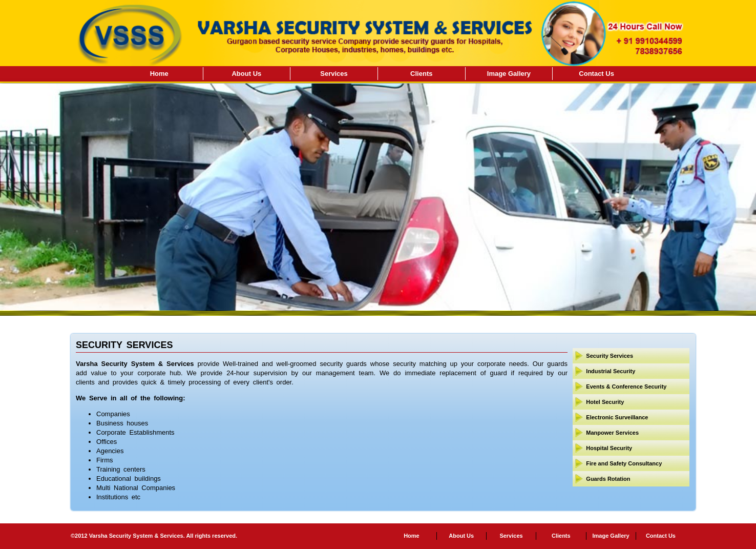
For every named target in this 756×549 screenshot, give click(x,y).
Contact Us (596, 74)
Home (159, 74)
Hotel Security (605, 402)
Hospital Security (609, 448)
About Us (246, 74)
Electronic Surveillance (617, 417)
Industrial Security (611, 371)
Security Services (610, 356)
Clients (421, 74)
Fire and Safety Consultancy (624, 463)
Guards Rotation (608, 479)
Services (334, 74)
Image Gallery (509, 74)
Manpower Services (612, 433)
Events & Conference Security (626, 387)
